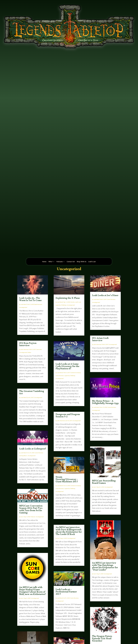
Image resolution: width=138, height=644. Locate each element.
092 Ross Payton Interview (28, 345)
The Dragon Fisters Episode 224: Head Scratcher (102, 639)
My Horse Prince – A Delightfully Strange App (105, 403)
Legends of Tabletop (61, 305)
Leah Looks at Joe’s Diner (105, 296)
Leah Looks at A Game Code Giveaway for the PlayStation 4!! (67, 367)
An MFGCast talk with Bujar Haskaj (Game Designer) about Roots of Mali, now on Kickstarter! (32, 591)
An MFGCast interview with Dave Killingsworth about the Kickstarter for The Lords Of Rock (69, 531)
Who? (51, 262)
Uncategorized (23, 307)
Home (44, 262)
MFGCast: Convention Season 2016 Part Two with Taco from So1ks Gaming (31, 510)
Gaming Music (23, 456)
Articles (73, 302)
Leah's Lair (78, 302)
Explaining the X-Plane (68, 299)
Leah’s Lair (92, 262)
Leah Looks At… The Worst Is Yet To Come (30, 300)
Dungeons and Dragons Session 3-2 (68, 416)
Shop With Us (82, 262)
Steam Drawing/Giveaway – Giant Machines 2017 (67, 480)
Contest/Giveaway (76, 373)
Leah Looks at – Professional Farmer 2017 (66, 592)
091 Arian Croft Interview (100, 340)
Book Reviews (38, 304)
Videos (29, 352)
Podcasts (60, 262)
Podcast (33, 517)
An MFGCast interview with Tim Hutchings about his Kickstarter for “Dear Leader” (105, 567)
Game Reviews (39, 453)
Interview (39, 349)
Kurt (22, 517)
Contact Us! (71, 262)
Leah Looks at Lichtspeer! (33, 449)
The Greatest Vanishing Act (32, 393)
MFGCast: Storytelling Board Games (104, 482)
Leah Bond (24, 304)
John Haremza (25, 349)
